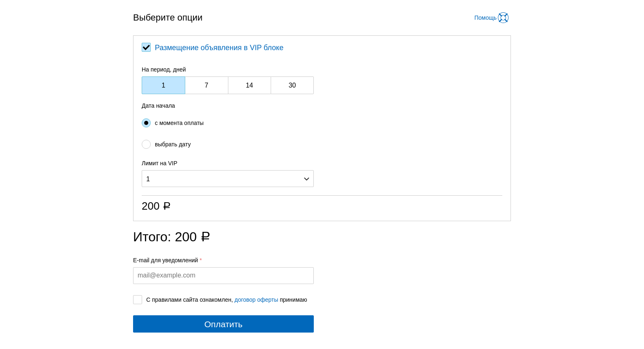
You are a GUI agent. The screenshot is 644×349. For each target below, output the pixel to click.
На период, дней (164, 69)
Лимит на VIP (160, 163)
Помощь (485, 18)
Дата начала (158, 106)
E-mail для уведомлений (166, 260)
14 (249, 85)
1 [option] (148, 179)
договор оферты (256, 300)
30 (292, 85)
